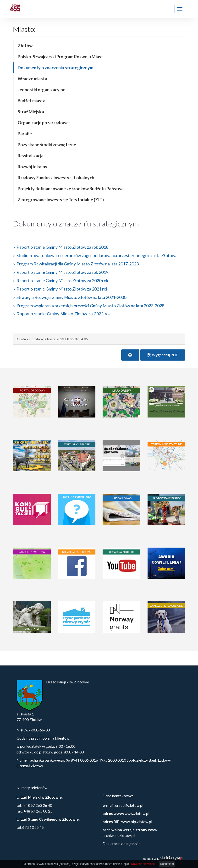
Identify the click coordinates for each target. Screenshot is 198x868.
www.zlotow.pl (137, 813)
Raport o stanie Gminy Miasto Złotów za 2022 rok (64, 314)
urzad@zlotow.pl (129, 805)
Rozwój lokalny (33, 167)
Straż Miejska (31, 112)
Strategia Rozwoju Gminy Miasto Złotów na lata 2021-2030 (71, 297)
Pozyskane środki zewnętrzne (47, 145)
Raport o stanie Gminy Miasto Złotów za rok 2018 (62, 247)
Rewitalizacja (31, 156)
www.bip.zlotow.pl (137, 821)
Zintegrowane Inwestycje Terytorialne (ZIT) (61, 200)
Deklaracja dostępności (122, 843)
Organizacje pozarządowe (43, 123)
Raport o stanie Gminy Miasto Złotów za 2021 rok (62, 289)
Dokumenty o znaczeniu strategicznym (55, 68)
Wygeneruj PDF (163, 355)
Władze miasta (32, 79)
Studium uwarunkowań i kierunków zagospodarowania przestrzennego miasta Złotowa (97, 255)
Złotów (25, 46)
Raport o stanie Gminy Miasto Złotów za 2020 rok (62, 280)
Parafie (25, 134)
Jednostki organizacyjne (41, 90)
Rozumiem (167, 864)
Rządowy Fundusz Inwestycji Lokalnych (56, 178)
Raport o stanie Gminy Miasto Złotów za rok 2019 (62, 272)
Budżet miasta (32, 101)
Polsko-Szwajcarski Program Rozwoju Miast (60, 57)
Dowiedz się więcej (143, 864)
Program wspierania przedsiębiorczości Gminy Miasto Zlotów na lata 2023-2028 (90, 306)
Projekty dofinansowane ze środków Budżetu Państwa (71, 189)
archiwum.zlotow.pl (119, 835)
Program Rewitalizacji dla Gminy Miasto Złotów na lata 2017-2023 (78, 264)
